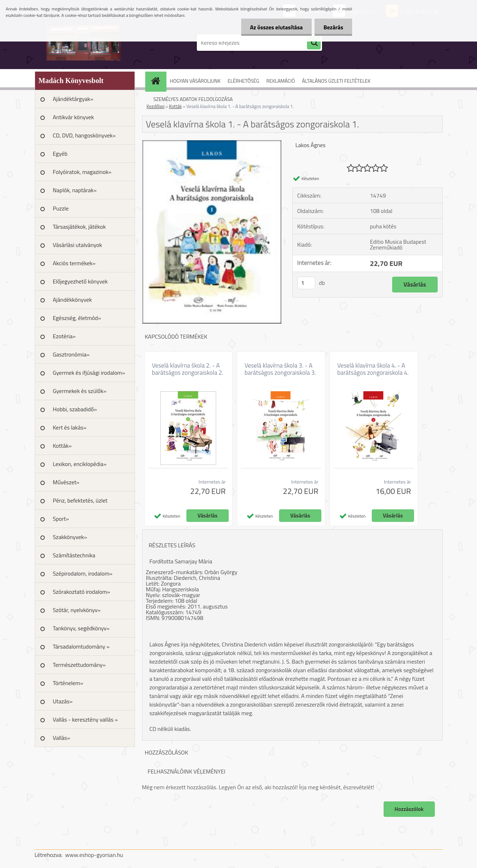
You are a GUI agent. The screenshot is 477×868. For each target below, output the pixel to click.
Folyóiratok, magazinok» (82, 172)
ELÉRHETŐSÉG (243, 81)
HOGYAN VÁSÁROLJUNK (195, 81)
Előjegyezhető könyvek (80, 281)
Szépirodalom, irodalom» (83, 573)
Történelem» (68, 683)
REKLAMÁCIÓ (281, 81)
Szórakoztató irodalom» (82, 592)
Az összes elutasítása (276, 27)
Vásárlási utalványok (78, 245)
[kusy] (306, 283)
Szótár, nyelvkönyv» (77, 610)
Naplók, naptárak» (75, 190)
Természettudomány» (79, 665)
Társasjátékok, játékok (79, 227)
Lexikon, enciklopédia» (80, 464)
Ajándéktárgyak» (73, 99)
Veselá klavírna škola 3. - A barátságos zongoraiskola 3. (280, 369)
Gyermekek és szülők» (80, 391)
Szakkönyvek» (70, 537)
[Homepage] (158, 81)
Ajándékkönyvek (72, 300)
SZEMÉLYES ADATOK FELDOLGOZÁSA (193, 99)
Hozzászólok (409, 809)
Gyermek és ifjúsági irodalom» (89, 373)
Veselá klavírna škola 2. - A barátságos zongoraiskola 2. (188, 369)
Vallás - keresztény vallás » (86, 719)
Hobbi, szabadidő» (75, 409)
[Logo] (84, 43)
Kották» (62, 446)
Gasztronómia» (71, 354)
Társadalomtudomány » (81, 646)
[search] (314, 43)
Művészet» (66, 482)
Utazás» (63, 701)
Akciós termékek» (74, 263)
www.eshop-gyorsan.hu (94, 855)
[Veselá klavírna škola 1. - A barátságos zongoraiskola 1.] (212, 143)
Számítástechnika (74, 555)
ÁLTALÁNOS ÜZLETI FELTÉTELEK (336, 81)
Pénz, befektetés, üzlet (80, 500)
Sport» (61, 519)
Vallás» (62, 738)
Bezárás (333, 27)
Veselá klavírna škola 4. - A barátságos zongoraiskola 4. (373, 369)
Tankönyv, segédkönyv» (81, 628)
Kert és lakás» (70, 427)
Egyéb (60, 154)
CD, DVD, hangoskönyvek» (84, 135)
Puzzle (61, 208)
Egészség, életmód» (77, 318)
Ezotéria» (64, 336)
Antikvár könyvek (74, 117)
